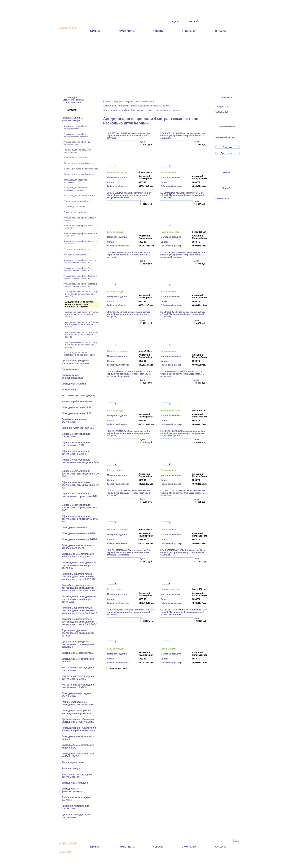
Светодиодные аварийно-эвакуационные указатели (77, 712)
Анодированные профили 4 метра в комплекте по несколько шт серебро (82, 294)
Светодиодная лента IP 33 (77, 407)
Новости (158, 31)
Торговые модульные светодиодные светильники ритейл (78, 633)
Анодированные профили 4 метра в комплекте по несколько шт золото (82, 314)
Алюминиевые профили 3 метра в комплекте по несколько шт (80, 277)
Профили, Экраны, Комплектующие (72, 119)
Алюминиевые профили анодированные (75, 127)
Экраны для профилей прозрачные (81, 169)
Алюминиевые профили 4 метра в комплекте (80, 242)
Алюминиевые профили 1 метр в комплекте (80, 219)
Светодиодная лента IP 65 (77, 413)
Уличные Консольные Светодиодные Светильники (78, 703)
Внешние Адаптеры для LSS (78, 428)
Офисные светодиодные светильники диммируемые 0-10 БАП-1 (80, 474)
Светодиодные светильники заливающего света (78, 547)
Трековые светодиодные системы (76, 799)
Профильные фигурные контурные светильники (76, 362)
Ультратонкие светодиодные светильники (78, 669)
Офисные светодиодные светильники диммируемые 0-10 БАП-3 (80, 485)
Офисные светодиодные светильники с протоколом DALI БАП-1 (80, 508)
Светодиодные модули (75, 783)
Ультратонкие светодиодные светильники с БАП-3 (78, 686)
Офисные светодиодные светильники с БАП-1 (76, 444)
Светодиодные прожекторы (78, 653)
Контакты (221, 31)
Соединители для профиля (77, 201)
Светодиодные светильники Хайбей (78, 738)
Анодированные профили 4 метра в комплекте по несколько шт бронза (82, 324)
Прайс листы (127, 31)
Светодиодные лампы (75, 384)
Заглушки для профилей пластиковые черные (75, 189)
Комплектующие (71, 768)
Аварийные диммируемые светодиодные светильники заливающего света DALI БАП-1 (80, 610)
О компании (189, 31)
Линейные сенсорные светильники (74, 421)
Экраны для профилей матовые (79, 163)
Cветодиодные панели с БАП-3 (80, 539)
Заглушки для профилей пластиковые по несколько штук (79, 354)
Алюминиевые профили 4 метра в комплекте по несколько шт (80, 285)
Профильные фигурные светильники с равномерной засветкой (78, 644)
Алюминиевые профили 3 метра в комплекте (80, 235)
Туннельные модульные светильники (76, 816)
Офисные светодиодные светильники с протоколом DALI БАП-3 (80, 519)
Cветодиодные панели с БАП (79, 533)
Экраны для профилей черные (79, 174)
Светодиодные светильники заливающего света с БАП (78, 555)
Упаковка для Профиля (75, 255)
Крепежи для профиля (75, 207)
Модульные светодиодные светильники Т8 (77, 776)
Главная (95, 31)
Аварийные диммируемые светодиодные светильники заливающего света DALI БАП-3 (80, 622)
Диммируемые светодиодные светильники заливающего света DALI (79, 599)
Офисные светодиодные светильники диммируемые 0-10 (80, 461)
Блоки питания (70, 369)
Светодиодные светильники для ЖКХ (78, 660)
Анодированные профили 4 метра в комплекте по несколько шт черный (80, 304)
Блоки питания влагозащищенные (73, 376)
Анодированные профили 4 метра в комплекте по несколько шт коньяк (82, 335)
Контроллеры (70, 390)
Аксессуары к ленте (73, 762)
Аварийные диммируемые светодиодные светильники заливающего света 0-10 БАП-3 (79, 588)
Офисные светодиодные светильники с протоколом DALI (80, 495)
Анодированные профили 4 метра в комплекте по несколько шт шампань (82, 345)
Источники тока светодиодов (79, 396)
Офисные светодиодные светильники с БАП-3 (76, 452)
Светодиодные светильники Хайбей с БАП (78, 746)
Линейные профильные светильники (75, 807)
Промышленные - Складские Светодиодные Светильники (78, 721)
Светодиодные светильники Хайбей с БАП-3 (78, 755)
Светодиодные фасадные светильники (76, 695)
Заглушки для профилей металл (79, 196)
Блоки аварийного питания (77, 402)
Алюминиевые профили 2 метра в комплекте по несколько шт (80, 269)
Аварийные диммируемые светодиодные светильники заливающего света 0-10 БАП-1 (79, 577)
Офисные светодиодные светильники (76, 435)
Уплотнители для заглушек (77, 249)
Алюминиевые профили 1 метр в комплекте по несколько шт (80, 261)
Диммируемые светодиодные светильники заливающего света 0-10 (79, 565)
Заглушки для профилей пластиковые (75, 181)
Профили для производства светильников (77, 151)
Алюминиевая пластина (75, 158)
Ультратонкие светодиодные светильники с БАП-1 (78, 677)
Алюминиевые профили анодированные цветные (76, 135)
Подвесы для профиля (75, 212)
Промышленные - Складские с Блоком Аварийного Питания (79, 729)
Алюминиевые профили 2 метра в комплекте (80, 227)
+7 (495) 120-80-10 (68, 28)
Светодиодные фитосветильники (72, 790)
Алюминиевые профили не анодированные (77, 143)
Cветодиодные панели (75, 528)
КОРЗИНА (227, 97)
